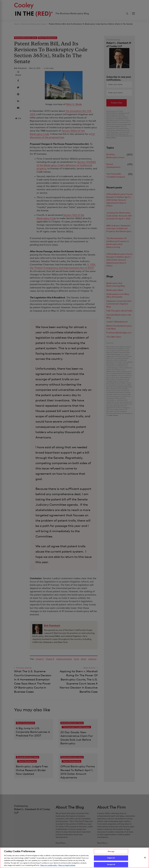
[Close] (145, 859)
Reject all (111, 859)
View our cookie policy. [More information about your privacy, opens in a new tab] (49, 867)
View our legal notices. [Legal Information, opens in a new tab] (67, 867)
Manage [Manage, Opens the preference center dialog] (111, 853)
